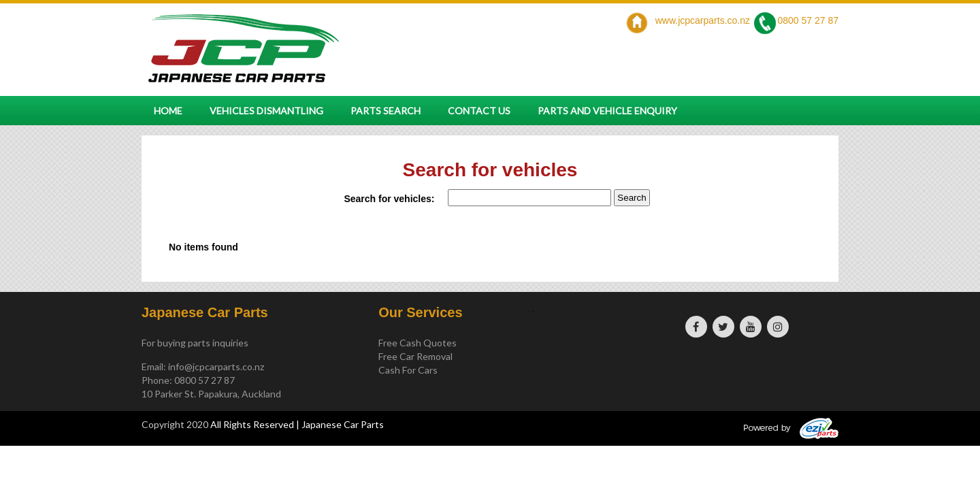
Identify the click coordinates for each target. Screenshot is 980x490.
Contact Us (479, 111)
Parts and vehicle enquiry (607, 111)
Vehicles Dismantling (266, 111)
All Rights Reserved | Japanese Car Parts (297, 424)
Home (168, 111)
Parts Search (386, 111)
